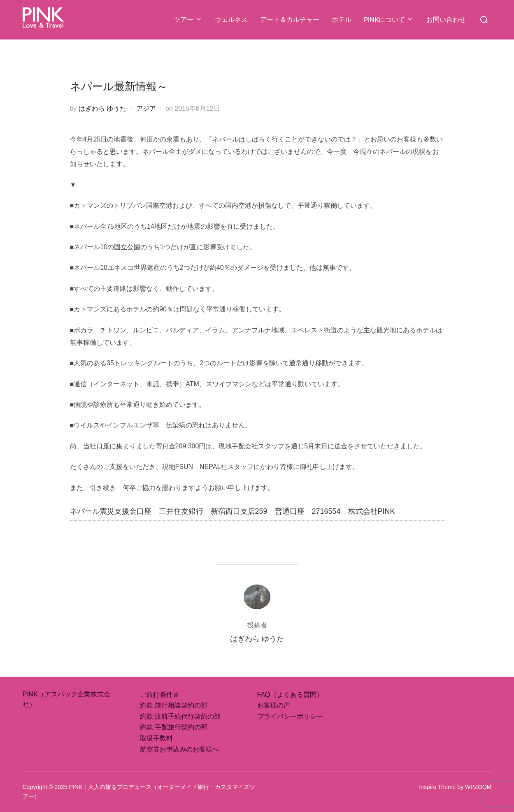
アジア (146, 108)
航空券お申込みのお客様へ (179, 749)
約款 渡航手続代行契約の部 (180, 716)
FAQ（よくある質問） (290, 695)
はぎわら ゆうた (102, 108)
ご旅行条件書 (160, 695)
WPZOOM (478, 787)
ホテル (342, 20)
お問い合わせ (446, 20)
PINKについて (389, 20)
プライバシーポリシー (290, 716)
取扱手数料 (156, 738)
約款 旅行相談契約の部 (174, 705)
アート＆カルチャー (290, 20)
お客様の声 (274, 705)
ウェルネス (231, 20)
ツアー (188, 20)
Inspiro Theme (437, 787)
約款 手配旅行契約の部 (174, 727)
